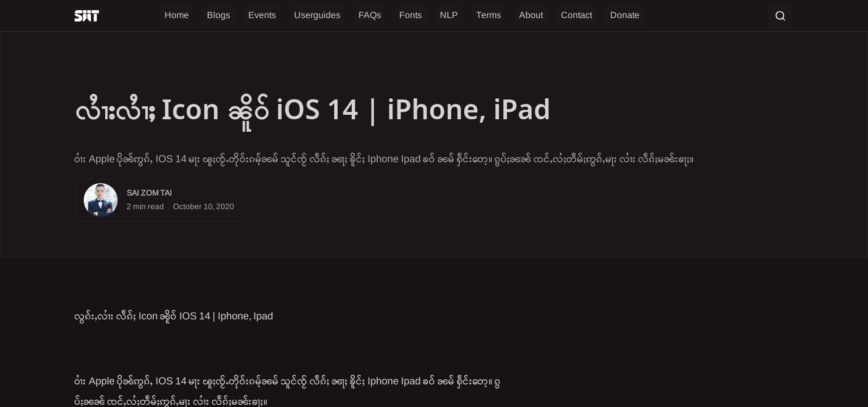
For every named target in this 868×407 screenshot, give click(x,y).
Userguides (317, 16)
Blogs (219, 16)
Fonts (411, 16)
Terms (489, 16)
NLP (449, 16)
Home (177, 16)
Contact (576, 16)
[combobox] (780, 16)
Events (262, 16)
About (531, 16)
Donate (625, 16)
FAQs (370, 16)
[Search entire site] (780, 16)
